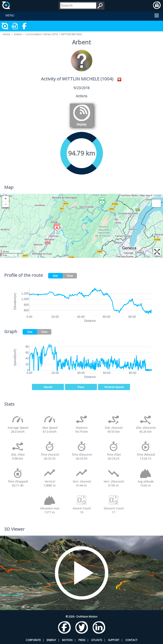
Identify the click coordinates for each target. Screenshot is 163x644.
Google (158, 195)
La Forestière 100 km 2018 (42, 34)
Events (18, 34)
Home (6, 34)
